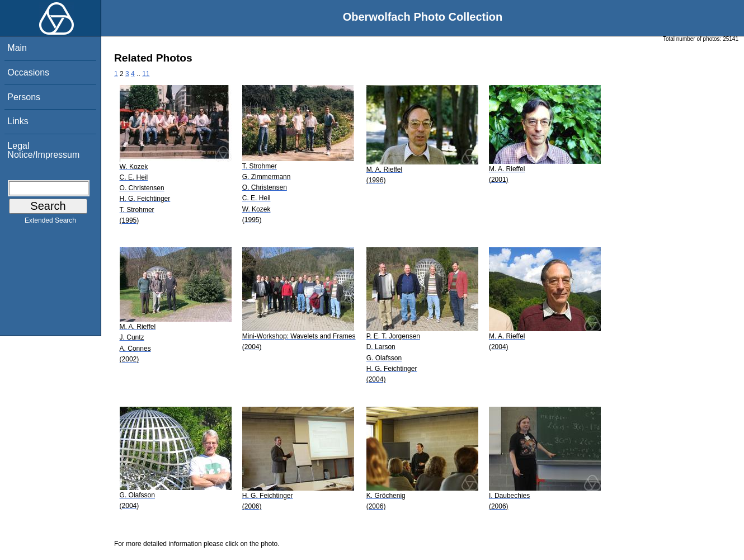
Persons (24, 97)
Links (18, 121)
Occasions (28, 72)
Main (17, 48)
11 (146, 74)
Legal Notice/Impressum (43, 150)
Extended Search (50, 223)
